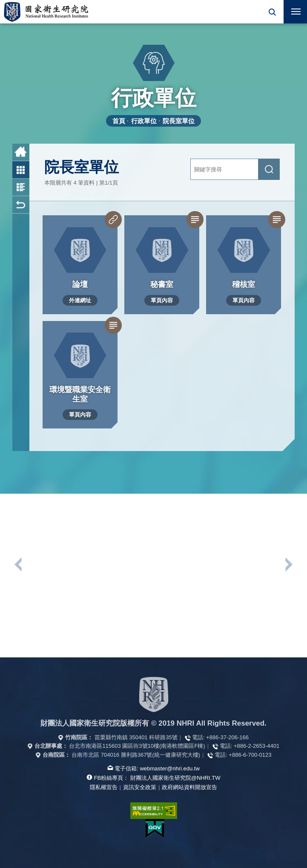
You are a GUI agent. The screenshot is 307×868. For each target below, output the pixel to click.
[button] (272, 12)
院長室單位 (179, 121)
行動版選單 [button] (292, 9)
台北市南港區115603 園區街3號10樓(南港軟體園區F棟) (137, 746)
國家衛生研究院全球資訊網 (46, 12)
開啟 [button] (272, 12)
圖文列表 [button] (21, 187)
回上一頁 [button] (21, 205)
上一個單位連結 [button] (19, 564)
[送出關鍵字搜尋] (269, 169)
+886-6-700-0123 (250, 755)
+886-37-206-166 (227, 737)
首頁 (119, 121)
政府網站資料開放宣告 (189, 787)
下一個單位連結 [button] (288, 564)
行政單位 (144, 121)
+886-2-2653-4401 (257, 746)
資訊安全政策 (140, 787)
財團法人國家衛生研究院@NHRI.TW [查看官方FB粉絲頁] (175, 778)
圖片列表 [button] (21, 170)
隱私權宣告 (104, 787)
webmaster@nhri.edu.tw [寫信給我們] (169, 768)
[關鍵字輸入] (224, 169)
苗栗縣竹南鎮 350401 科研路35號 (136, 737)
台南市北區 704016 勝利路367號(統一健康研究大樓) (136, 755)
